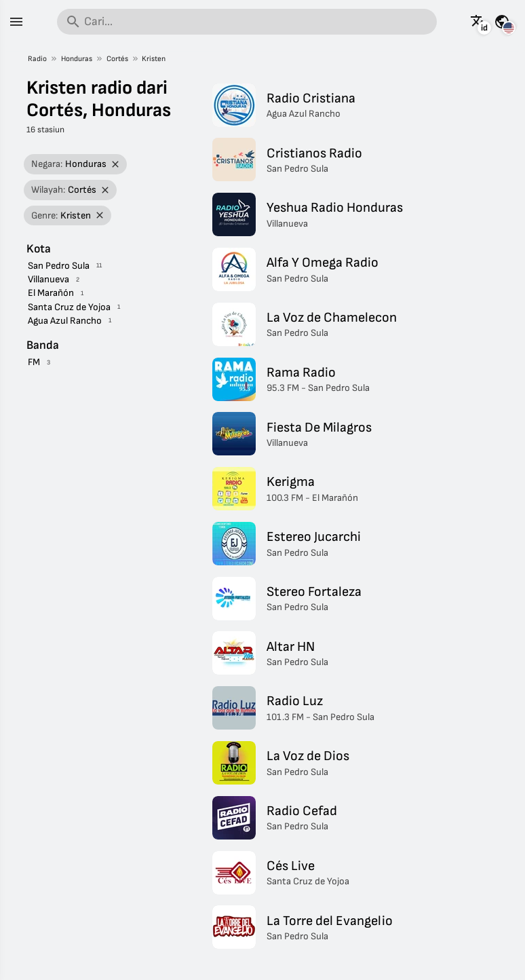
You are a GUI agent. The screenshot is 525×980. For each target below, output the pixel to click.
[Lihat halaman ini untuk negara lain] (502, 22)
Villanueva (48, 279)
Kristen (154, 59)
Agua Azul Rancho (65, 321)
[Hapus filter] (116, 165)
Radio (37, 59)
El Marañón (51, 293)
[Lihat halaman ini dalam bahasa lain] (478, 22)
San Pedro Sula (59, 266)
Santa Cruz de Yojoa (69, 307)
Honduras (77, 59)
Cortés (117, 59)
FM (34, 362)
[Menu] (16, 22)
